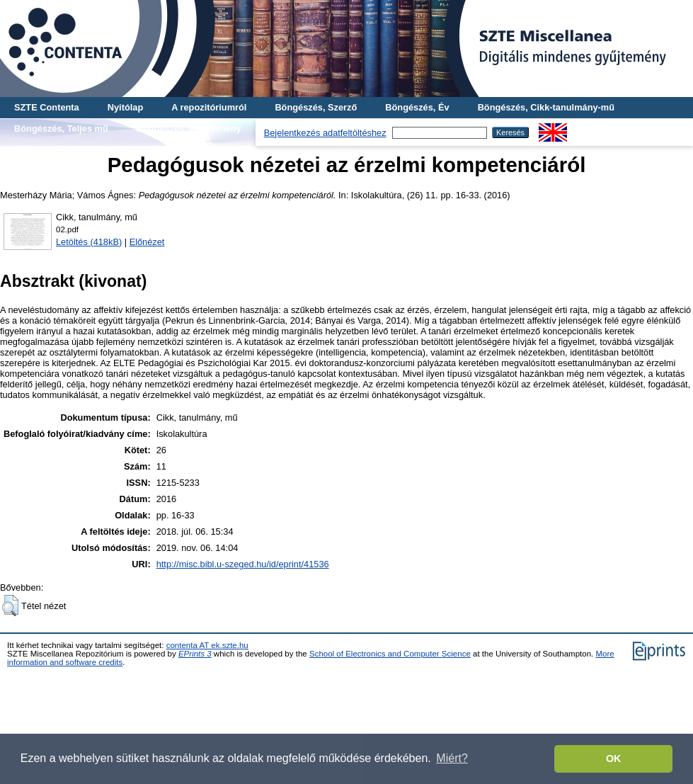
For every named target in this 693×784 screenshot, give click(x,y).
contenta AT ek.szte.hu (207, 645)
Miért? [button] (452, 758)
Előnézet (147, 242)
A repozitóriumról (209, 107)
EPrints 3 (195, 654)
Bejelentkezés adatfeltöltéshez (325, 133)
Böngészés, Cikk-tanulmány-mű (546, 107)
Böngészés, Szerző (316, 107)
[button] (10, 606)
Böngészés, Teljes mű (61, 129)
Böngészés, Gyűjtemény (189, 129)
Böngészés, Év (417, 107)
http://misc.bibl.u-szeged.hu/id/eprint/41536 (243, 564)
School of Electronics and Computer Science (390, 654)
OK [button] (614, 759)
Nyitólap (125, 107)
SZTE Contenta (47, 107)
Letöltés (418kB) (89, 242)
